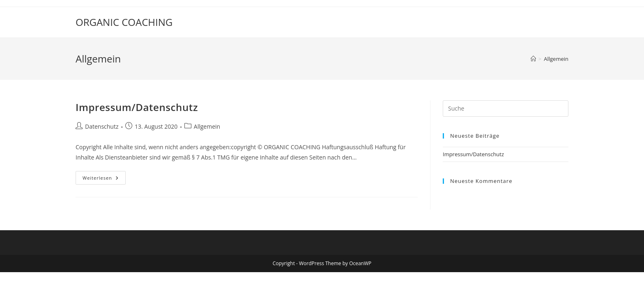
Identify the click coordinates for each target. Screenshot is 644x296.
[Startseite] (533, 59)
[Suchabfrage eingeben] (506, 109)
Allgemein (556, 59)
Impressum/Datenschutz (137, 107)
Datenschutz (102, 126)
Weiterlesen (104, 176)
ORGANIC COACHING (124, 22)
